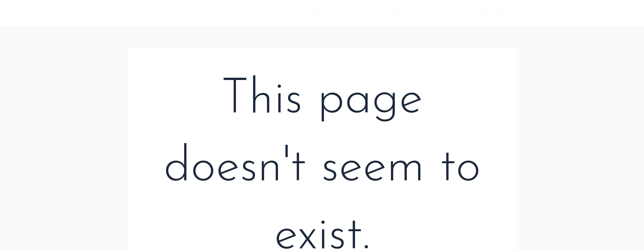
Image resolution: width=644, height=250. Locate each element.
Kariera (449, 13)
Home (316, 13)
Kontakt (493, 13)
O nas (354, 13)
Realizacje (400, 13)
